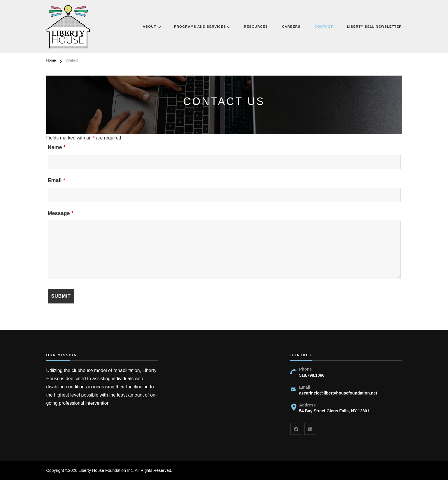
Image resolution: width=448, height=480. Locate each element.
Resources (256, 27)
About (150, 27)
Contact (324, 27)
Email (57, 180)
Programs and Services (200, 27)
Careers (291, 27)
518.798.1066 (312, 375)
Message (61, 213)
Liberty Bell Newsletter (374, 27)
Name (57, 147)
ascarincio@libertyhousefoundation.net (338, 393)
